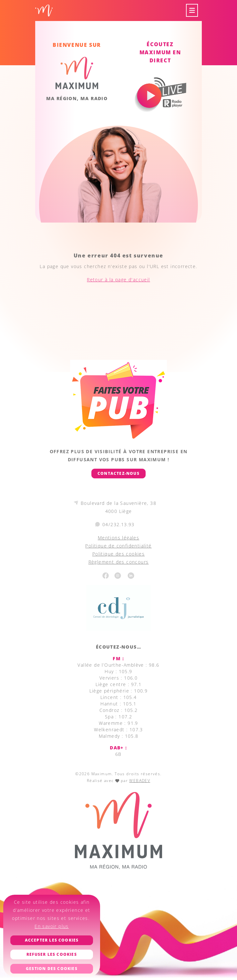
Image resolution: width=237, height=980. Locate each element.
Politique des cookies (118, 554)
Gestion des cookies (52, 969)
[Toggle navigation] (192, 10)
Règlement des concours (119, 562)
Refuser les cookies (52, 954)
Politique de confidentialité (118, 546)
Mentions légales (118, 538)
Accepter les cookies (52, 940)
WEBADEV (140, 781)
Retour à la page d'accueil (118, 280)
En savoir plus (52, 926)
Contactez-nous (118, 473)
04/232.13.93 (118, 524)
